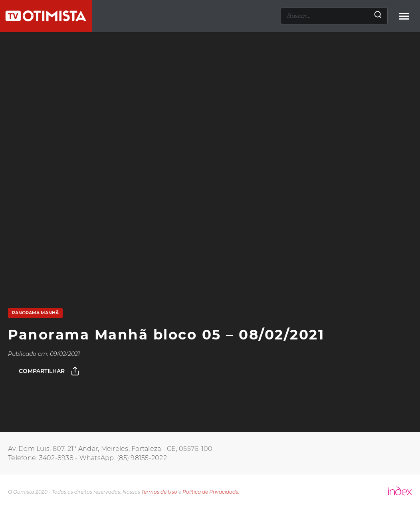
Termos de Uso (159, 492)
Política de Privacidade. (211, 492)
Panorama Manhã (35, 313)
